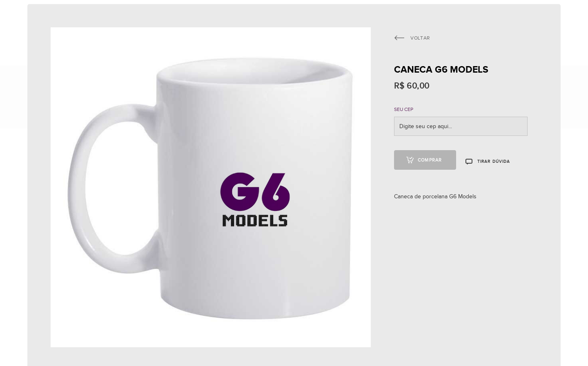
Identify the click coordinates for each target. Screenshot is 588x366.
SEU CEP (404, 109)
